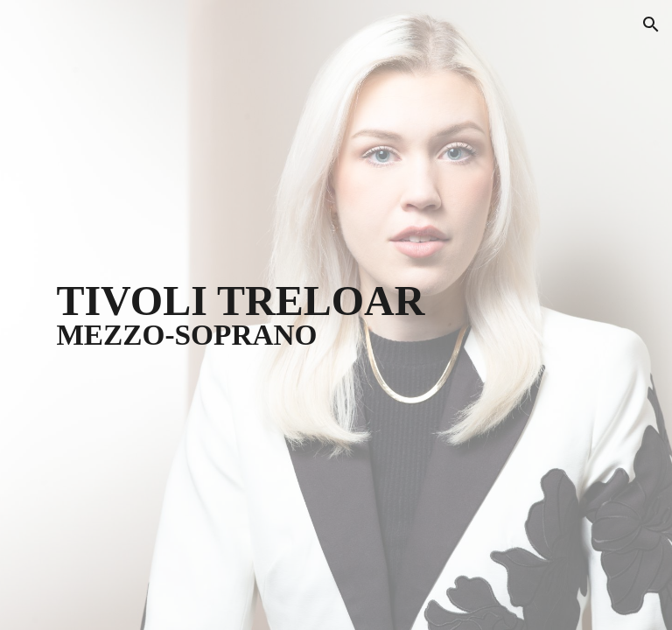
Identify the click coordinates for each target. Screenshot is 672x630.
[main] (336, 315)
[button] (651, 24)
